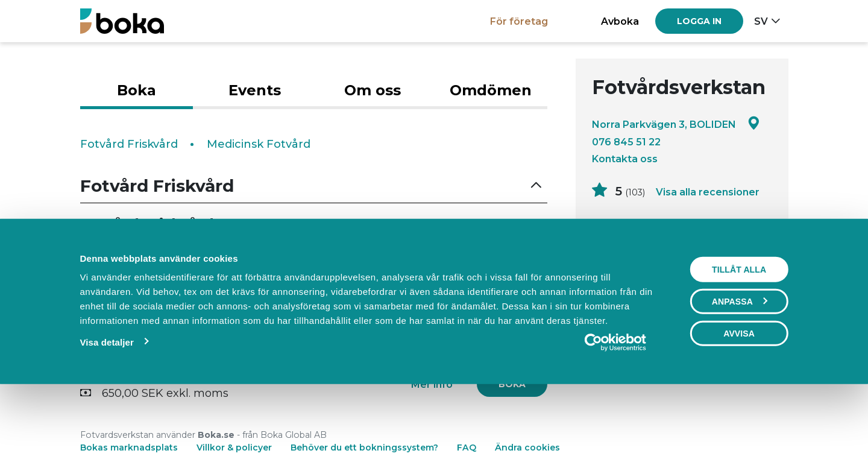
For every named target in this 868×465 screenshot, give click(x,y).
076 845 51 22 (626, 142)
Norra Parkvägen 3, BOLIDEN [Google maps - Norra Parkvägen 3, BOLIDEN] (676, 124)
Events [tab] (255, 90)
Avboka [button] (620, 21)
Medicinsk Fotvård (259, 144)
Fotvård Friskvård (129, 144)
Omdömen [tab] (491, 90)
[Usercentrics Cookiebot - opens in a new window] (616, 413)
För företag (519, 21)
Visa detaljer (106, 412)
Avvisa (739, 403)
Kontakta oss (625, 159)
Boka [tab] (137, 90)
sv (761, 21)
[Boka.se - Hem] (122, 21)
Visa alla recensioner (708, 192)
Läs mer (615, 256)
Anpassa (740, 372)
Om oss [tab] (373, 90)
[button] (314, 186)
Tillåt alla (739, 340)
